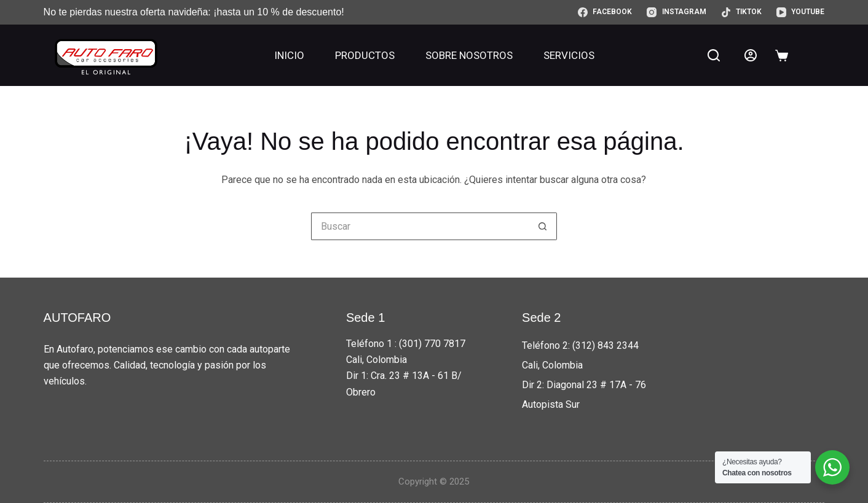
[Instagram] (676, 12)
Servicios (569, 55)
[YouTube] (800, 12)
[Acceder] (751, 55)
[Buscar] (714, 55)
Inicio (289, 55)
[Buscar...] (420, 226)
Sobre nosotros (469, 55)
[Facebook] (605, 12)
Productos (365, 55)
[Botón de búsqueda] (543, 226)
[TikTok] (741, 12)
